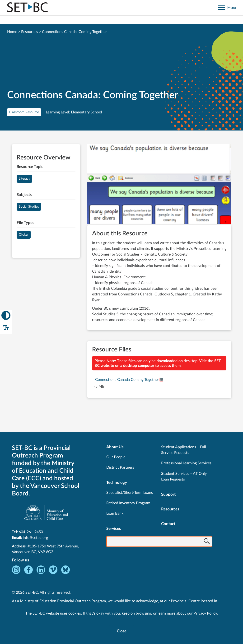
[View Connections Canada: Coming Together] (159, 185)
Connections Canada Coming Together (127, 380)
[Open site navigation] (227, 8)
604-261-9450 (31, 532)
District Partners (120, 467)
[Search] (207, 542)
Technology (117, 483)
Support (168, 494)
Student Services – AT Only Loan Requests (184, 476)
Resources (30, 32)
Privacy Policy (205, 613)
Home (12, 32)
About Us (115, 447)
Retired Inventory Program (128, 503)
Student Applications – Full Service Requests (184, 450)
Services (114, 529)
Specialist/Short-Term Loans (130, 493)
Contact (168, 524)
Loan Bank (115, 513)
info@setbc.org (35, 538)
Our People (116, 457)
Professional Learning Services (186, 463)
